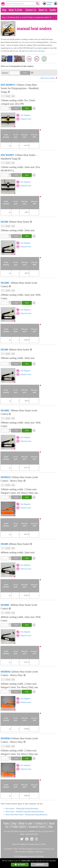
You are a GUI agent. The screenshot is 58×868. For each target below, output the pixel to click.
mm (13, 96)
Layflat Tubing (27, 17)
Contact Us (31, 10)
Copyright (8, 849)
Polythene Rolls (14, 17)
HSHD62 (6, 738)
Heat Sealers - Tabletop (14, 809)
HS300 (4, 350)
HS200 (4, 222)
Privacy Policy (41, 844)
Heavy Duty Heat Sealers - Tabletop (18, 815)
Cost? (25, 73)
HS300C (5, 410)
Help (50, 826)
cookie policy (26, 861)
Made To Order (16, 10)
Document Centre (37, 826)
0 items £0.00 (50, 3)
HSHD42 (6, 672)
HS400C (5, 605)
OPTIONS (40, 864)
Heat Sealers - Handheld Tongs (17, 812)
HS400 (4, 544)
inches (8, 96)
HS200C (5, 283)
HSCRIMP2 (7, 155)
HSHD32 (6, 477)
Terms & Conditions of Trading (23, 844)
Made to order (26, 823)
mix (3, 96)
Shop (4, 10)
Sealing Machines (31, 809)
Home (6, 823)
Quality (53, 10)
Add (27, 108)
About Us (43, 10)
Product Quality (18, 826)
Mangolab (23, 856)
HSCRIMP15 (8, 85)
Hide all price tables (48, 78)
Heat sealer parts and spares (35, 51)
